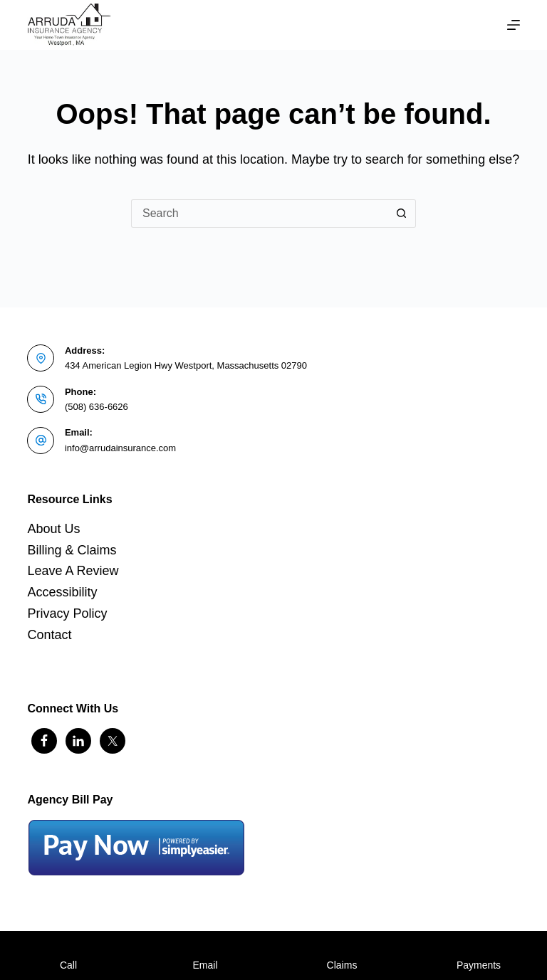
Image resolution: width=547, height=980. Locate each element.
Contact (49, 635)
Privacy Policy (67, 613)
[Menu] (514, 25)
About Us (53, 529)
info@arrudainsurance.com (120, 448)
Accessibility (62, 592)
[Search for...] (259, 214)
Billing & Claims (72, 550)
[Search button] (402, 214)
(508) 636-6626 (97, 407)
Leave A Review (73, 571)
